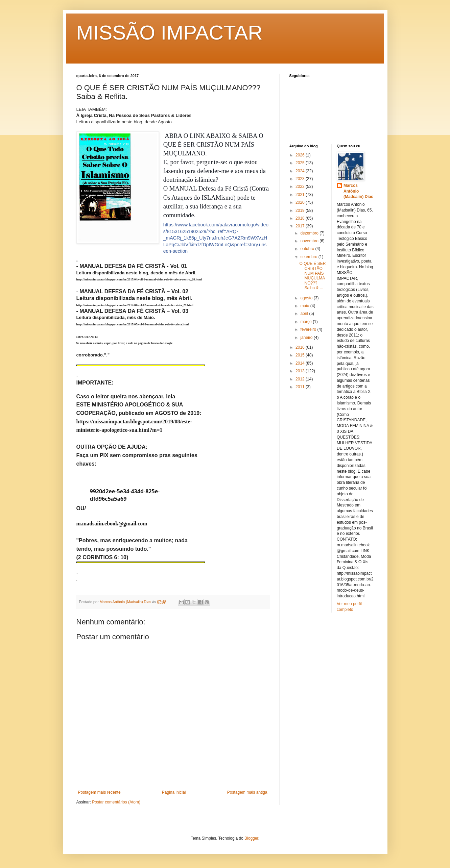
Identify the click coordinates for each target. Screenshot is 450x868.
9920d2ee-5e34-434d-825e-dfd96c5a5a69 (125, 495)
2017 (301, 226)
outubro (308, 249)
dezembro (310, 233)
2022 (301, 187)
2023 (301, 179)
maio (305, 306)
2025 (301, 163)
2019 (301, 210)
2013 (301, 371)
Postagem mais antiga (247, 792)
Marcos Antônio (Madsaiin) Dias (358, 191)
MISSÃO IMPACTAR (170, 33)
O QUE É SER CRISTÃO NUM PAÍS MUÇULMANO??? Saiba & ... (312, 276)
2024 (301, 171)
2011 (301, 387)
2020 (301, 202)
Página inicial (174, 792)
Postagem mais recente (99, 792)
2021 (301, 195)
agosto (307, 298)
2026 (301, 155)
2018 (301, 218)
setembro (309, 257)
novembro (310, 241)
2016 (301, 347)
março (306, 322)
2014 (301, 363)
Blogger (251, 838)
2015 (301, 355)
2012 (301, 379)
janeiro (307, 338)
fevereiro (309, 329)
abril (305, 314)
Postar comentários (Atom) (116, 802)
